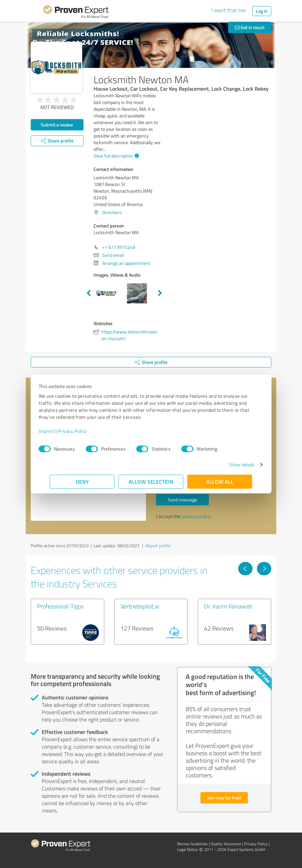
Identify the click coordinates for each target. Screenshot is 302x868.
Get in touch (250, 27)
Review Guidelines (192, 844)
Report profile (158, 546)
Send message (182, 500)
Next (160, 293)
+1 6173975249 (119, 247)
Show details (231, 464)
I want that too (229, 10)
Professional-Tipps (60, 606)
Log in (262, 11)
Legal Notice (187, 849)
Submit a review (57, 125)
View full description (115, 156)
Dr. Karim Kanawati (228, 606)
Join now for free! (224, 798)
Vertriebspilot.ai (140, 606)
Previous (89, 293)
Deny (82, 481)
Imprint (58, 431)
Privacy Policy (83, 431)
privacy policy (196, 516)
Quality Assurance (226, 844)
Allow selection (151, 481)
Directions (112, 212)
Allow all (220, 481)
